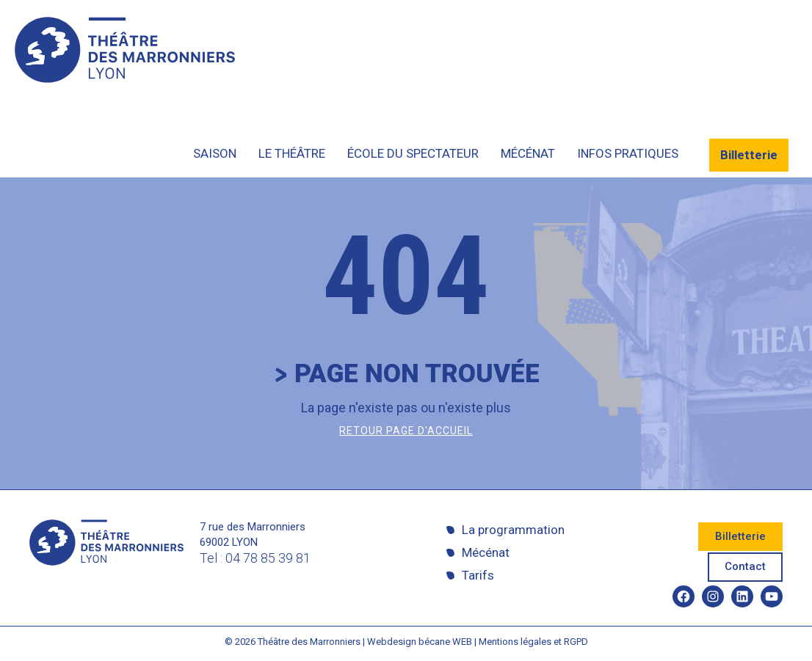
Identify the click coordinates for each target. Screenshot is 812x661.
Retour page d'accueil (406, 431)
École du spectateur (413, 153)
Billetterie (749, 155)
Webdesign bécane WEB (420, 642)
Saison (215, 153)
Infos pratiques (628, 153)
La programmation (513, 530)
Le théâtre (292, 153)
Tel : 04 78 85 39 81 (255, 558)
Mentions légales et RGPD (533, 642)
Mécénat (528, 153)
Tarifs (478, 575)
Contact (745, 566)
